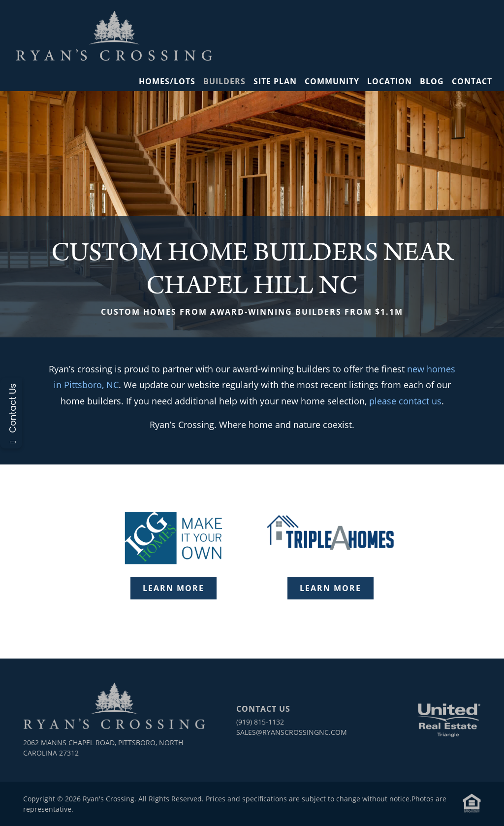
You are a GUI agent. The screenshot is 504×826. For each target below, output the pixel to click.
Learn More (173, 588)
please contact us (405, 401)
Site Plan (275, 81)
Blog (432, 81)
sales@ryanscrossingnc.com (292, 732)
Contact (472, 81)
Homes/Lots (167, 81)
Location (390, 81)
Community (332, 81)
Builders (224, 81)
